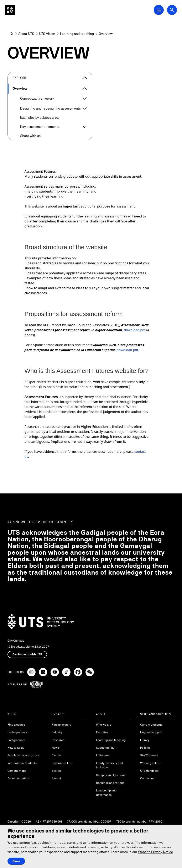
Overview (20, 89)
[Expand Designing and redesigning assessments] (85, 109)
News (55, 748)
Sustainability (105, 748)
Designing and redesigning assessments (50, 108)
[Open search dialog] (172, 10)
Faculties (102, 732)
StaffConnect (149, 755)
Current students (151, 725)
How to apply (16, 748)
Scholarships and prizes (23, 755)
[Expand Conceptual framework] (85, 99)
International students (22, 763)
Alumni (56, 778)
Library (145, 740)
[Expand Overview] (85, 89)
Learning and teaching (111, 740)
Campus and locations (111, 775)
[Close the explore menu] (85, 78)
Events (56, 755)
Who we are (104, 725)
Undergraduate (17, 732)
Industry (57, 732)
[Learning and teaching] (77, 34)
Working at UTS (150, 763)
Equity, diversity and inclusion (109, 765)
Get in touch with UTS (27, 654)
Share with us (30, 136)
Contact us (147, 778)
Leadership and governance (106, 793)
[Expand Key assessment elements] (85, 127)
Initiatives (103, 755)
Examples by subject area (39, 118)
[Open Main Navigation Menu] (159, 10)
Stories (57, 771)
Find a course (16, 725)
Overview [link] (106, 34)
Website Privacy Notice (156, 852)
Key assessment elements (40, 127)
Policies (145, 748)
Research (58, 740)
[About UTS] (26, 34)
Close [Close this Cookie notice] (16, 861)
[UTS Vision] (47, 34)
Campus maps (17, 771)
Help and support (151, 732)
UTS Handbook (150, 771)
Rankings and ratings (110, 783)
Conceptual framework (37, 98)
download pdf (135, 330)
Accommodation (18, 778)
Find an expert (61, 725)
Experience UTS (62, 763)
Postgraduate (16, 740)
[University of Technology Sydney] (11, 34)
